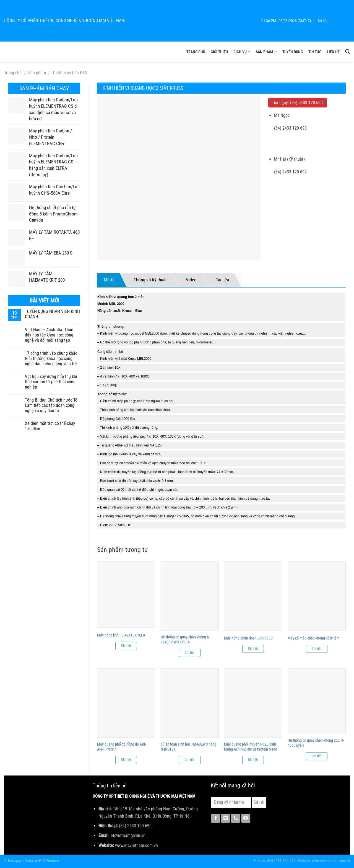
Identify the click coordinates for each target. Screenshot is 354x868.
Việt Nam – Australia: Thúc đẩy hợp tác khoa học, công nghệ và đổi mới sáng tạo (49, 335)
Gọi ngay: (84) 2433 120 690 (298, 103)
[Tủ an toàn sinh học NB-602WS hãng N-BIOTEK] (190, 703)
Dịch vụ (242, 52)
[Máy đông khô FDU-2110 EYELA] (126, 594)
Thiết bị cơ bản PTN (70, 73)
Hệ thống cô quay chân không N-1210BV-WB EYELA (185, 640)
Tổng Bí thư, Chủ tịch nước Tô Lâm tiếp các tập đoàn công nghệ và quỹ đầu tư (51, 405)
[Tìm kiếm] (348, 52)
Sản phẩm (266, 52)
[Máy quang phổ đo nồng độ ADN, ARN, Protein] (126, 703)
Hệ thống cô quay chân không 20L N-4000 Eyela (316, 743)
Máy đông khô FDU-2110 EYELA (121, 635)
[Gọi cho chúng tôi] (235, 818)
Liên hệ (333, 52)
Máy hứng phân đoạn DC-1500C (248, 638)
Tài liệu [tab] (222, 280)
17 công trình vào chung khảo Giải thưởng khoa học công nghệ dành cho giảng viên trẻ (51, 359)
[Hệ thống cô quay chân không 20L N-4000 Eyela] (317, 701)
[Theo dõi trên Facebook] (216, 818)
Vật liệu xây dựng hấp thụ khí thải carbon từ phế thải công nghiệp (51, 382)
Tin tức (315, 52)
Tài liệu (323, 21)
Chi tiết (126, 646)
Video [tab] (191, 280)
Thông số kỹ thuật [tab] (150, 280)
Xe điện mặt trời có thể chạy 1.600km (50, 426)
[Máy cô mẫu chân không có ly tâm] (317, 596)
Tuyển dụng (293, 52)
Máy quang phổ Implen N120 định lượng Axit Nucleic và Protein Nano (251, 747)
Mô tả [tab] (109, 280)
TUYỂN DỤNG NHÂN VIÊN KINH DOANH (52, 314)
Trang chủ (196, 52)
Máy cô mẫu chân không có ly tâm (314, 638)
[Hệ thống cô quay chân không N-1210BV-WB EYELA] (190, 596)
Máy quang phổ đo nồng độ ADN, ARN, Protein (122, 747)
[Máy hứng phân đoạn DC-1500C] (253, 596)
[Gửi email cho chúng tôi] (226, 818)
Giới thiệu (219, 52)
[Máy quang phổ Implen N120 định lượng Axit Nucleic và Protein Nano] (253, 703)
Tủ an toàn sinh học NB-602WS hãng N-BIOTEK (188, 747)
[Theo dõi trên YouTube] (246, 818)
